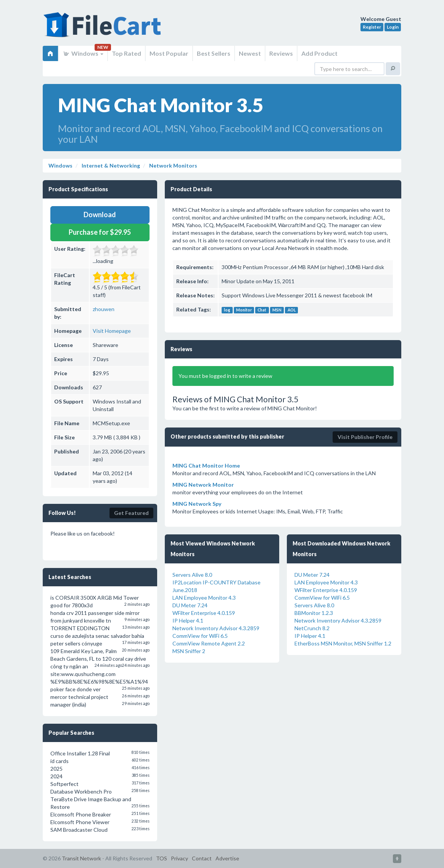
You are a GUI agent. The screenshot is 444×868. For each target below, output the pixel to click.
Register (372, 27)
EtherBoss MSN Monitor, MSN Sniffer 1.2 (343, 643)
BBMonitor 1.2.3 (314, 613)
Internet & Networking (110, 165)
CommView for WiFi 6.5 (200, 636)
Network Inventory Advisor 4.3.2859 (216, 628)
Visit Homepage (112, 331)
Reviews (281, 53)
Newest (250, 53)
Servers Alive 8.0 (192, 575)
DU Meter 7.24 (190, 605)
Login (393, 27)
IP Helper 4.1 (188, 620)
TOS (162, 858)
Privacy (179, 858)
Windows (83, 53)
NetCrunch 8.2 (312, 628)
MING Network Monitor (203, 485)
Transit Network (81, 858)
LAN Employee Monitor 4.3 (204, 598)
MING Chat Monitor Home (206, 465)
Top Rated (126, 53)
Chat (262, 310)
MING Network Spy (197, 504)
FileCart (104, 29)
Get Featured (131, 513)
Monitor (244, 310)
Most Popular (169, 53)
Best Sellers (214, 53)
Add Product (319, 53)
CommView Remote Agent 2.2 (209, 643)
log (227, 310)
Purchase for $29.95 (100, 232)
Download (100, 215)
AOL (292, 310)
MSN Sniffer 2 (189, 651)
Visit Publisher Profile (365, 437)
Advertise (227, 858)
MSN (277, 310)
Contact (202, 858)
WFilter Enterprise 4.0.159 (204, 613)
